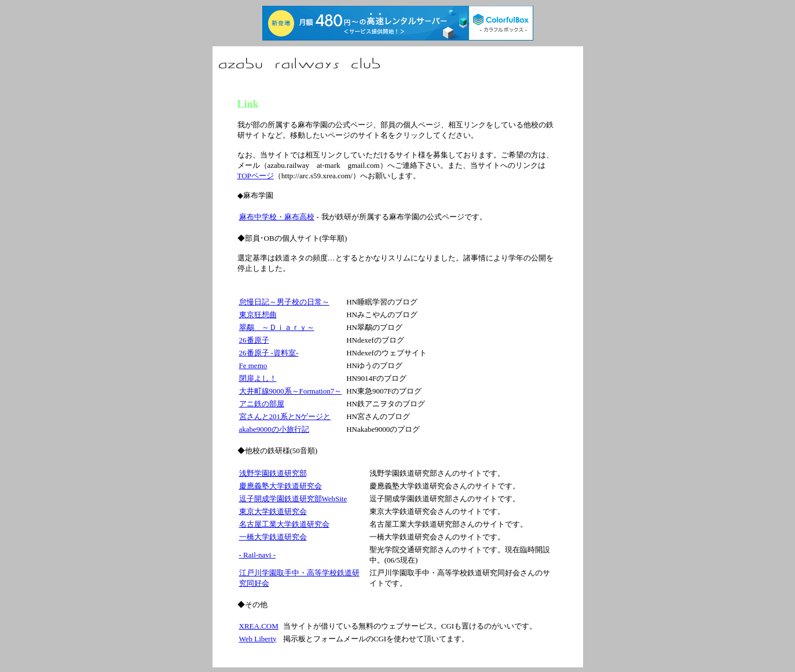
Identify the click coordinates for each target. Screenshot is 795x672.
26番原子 (254, 340)
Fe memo (253, 366)
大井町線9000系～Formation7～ (291, 391)
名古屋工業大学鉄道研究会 (284, 524)
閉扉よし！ (258, 378)
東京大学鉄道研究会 (273, 511)
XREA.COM (259, 626)
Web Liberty (258, 639)
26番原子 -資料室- (269, 353)
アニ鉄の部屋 (262, 404)
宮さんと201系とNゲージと (285, 416)
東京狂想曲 (258, 315)
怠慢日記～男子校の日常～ (284, 302)
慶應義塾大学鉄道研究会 (281, 486)
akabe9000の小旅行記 (274, 429)
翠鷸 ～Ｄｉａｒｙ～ (277, 327)
